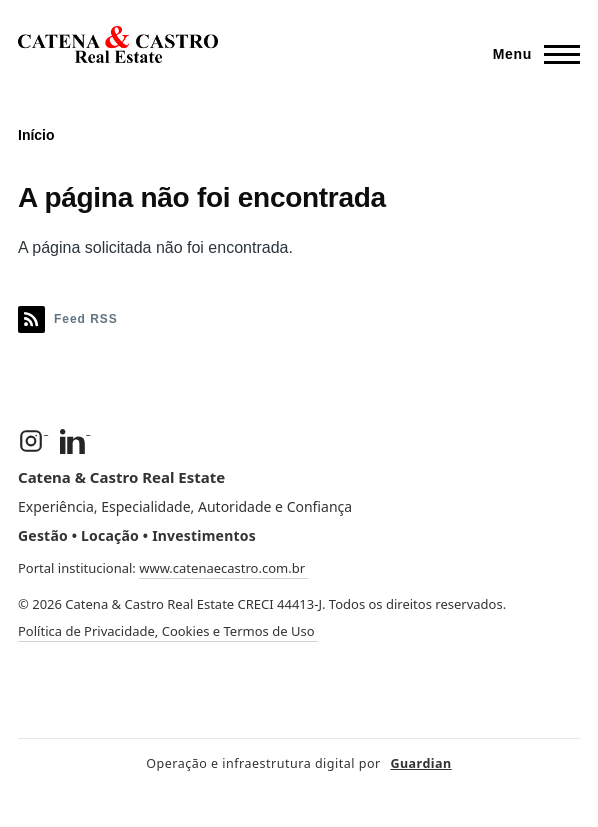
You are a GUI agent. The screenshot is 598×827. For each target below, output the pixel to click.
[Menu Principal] (530, 54)
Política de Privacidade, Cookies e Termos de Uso (168, 631)
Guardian (420, 763)
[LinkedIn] (75, 441)
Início (36, 135)
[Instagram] (33, 441)
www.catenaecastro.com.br (223, 568)
